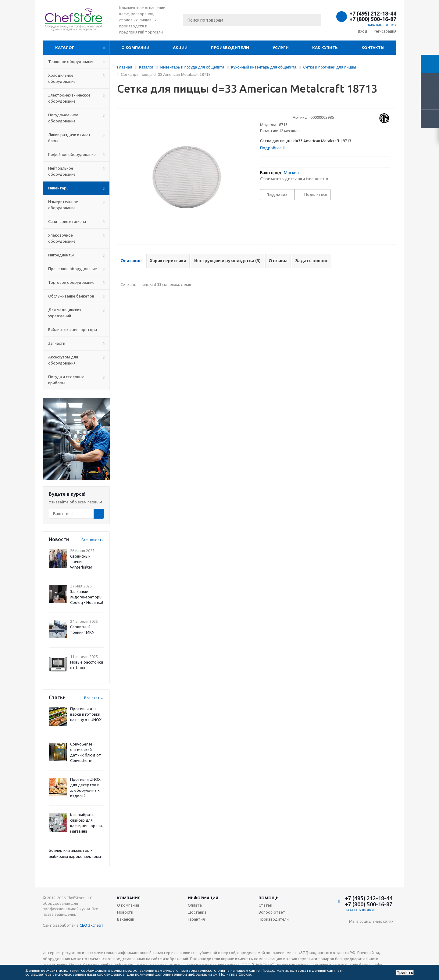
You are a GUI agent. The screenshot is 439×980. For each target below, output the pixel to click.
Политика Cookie (235, 974)
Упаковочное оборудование (62, 238)
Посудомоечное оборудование (63, 118)
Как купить (325, 48)
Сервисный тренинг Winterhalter (81, 562)
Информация (203, 898)
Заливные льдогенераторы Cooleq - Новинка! (87, 597)
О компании (135, 48)
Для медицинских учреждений (65, 313)
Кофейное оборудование (72, 154)
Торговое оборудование (71, 282)
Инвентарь (58, 188)
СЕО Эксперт (92, 925)
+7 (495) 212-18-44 (373, 13)
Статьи (265, 905)
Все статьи (94, 698)
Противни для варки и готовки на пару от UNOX (86, 714)
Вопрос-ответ (272, 912)
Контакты (373, 48)
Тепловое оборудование (71, 62)
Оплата (195, 905)
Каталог (65, 48)
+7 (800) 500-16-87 (373, 19)
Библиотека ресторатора (73, 330)
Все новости (93, 540)
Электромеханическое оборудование (69, 98)
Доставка (197, 912)
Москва (291, 173)
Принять (405, 973)
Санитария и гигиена (67, 221)
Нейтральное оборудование (62, 171)
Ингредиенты (61, 255)
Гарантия (196, 919)
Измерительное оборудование (63, 205)
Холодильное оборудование (62, 78)
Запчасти (57, 343)
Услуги (281, 48)
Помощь (269, 898)
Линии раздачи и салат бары (70, 138)
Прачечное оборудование (73, 269)
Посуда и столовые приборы (66, 380)
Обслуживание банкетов (71, 296)
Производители (230, 48)
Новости (125, 912)
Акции (180, 48)
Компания (129, 898)
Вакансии (126, 919)
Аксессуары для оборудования (63, 360)
